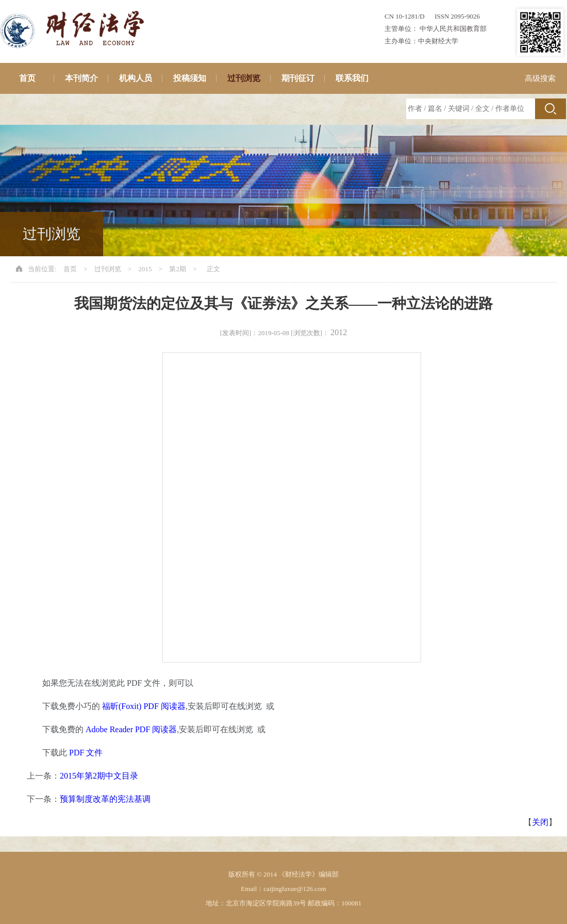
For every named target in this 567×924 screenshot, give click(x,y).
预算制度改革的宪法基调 (105, 799)
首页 (27, 78)
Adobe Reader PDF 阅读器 (131, 729)
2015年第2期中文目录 (99, 776)
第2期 (178, 269)
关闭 (540, 822)
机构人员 (136, 78)
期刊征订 (298, 78)
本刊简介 (81, 78)
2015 (145, 269)
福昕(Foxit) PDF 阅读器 (144, 706)
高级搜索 (540, 78)
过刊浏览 (244, 78)
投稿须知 (190, 78)
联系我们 (352, 78)
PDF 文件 (86, 753)
